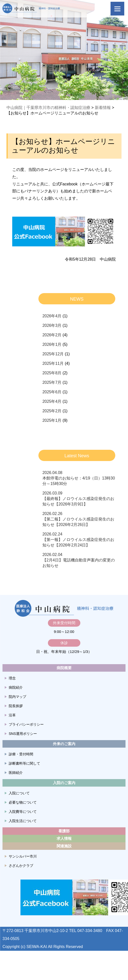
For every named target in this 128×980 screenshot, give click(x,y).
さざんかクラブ (21, 866)
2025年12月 (53, 354)
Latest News (77, 456)
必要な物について (23, 802)
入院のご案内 (64, 783)
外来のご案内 (64, 744)
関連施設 (64, 846)
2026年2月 (52, 335)
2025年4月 (52, 401)
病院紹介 (16, 687)
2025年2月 (52, 411)
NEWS (77, 299)
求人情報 (64, 838)
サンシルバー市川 (23, 856)
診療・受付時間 (21, 754)
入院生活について (23, 821)
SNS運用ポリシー (23, 734)
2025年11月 (53, 363)
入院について (19, 793)
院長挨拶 (16, 706)
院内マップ (17, 697)
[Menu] (117, 9)
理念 (12, 678)
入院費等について (23, 812)
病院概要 (64, 668)
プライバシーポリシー (26, 724)
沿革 (12, 715)
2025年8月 (52, 373)
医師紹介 (16, 773)
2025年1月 (52, 420)
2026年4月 (52, 316)
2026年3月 (52, 325)
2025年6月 (52, 392)
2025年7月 (52, 382)
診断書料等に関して (24, 763)
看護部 (64, 831)
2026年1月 (52, 344)
